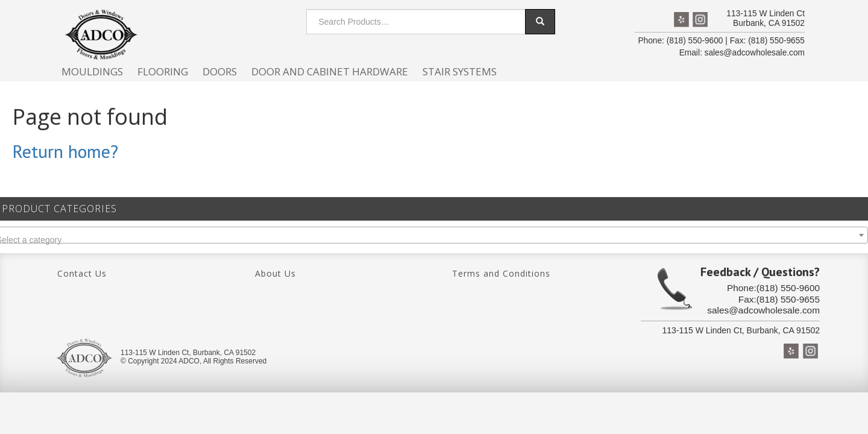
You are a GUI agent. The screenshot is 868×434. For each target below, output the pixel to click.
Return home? (65, 151)
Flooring (163, 71)
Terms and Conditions (501, 273)
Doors (220, 71)
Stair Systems (460, 71)
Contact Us (82, 273)
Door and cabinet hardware (330, 71)
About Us (275, 273)
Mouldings (92, 71)
